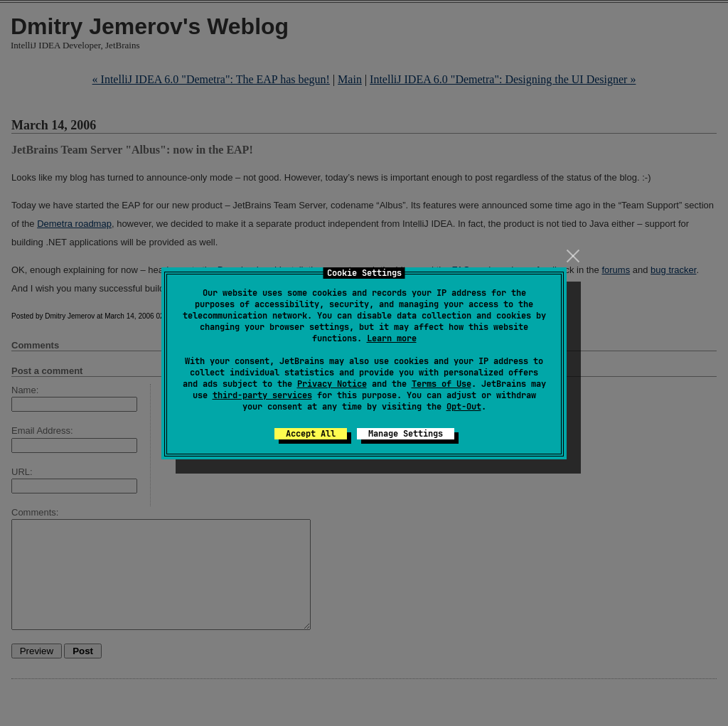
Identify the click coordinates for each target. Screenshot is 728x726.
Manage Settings (406, 434)
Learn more (392, 338)
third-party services (262, 395)
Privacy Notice (332, 384)
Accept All (311, 434)
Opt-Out (464, 407)
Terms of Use (441, 384)
